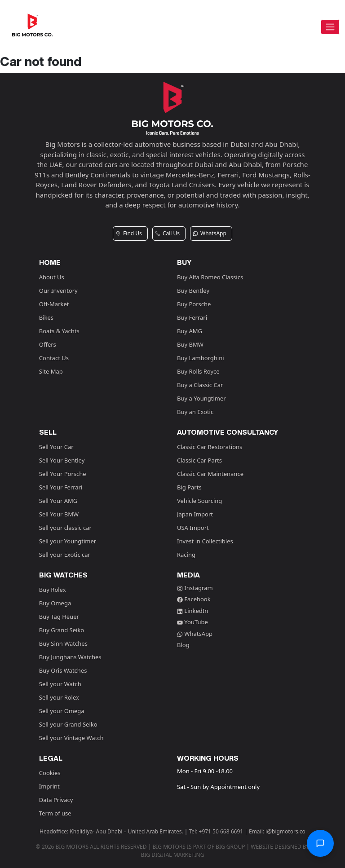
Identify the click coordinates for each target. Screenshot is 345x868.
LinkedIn (192, 611)
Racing (186, 555)
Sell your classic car (65, 528)
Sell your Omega (62, 711)
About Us (52, 277)
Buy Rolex (53, 590)
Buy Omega (55, 603)
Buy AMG (190, 331)
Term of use (55, 813)
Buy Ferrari (192, 317)
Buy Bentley (193, 291)
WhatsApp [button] (210, 233)
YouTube (192, 622)
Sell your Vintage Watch (71, 738)
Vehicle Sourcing (199, 501)
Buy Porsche (194, 304)
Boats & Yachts (59, 331)
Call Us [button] (167, 233)
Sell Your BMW (59, 514)
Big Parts (189, 487)
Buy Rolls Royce (198, 371)
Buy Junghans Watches (70, 657)
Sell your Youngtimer (68, 541)
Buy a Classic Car (200, 385)
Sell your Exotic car (65, 555)
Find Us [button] (129, 233)
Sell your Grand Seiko (68, 724)
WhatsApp (195, 634)
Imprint (49, 786)
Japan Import (195, 514)
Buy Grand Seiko (62, 630)
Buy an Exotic (195, 412)
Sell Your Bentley (62, 460)
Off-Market (54, 304)
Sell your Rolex (59, 697)
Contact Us (54, 358)
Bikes (46, 317)
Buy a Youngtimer (201, 398)
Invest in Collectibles (205, 541)
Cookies (50, 773)
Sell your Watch (60, 684)
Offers (48, 344)
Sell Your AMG (58, 501)
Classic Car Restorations (210, 447)
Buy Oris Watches (63, 670)
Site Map (51, 371)
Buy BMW (190, 344)
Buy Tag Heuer (59, 617)
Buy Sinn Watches (63, 643)
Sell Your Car (56, 447)
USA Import (193, 528)
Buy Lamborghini (201, 358)
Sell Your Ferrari (61, 487)
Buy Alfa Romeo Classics (210, 277)
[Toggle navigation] (330, 27)
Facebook (194, 599)
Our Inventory (58, 291)
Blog (183, 645)
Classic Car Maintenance (210, 474)
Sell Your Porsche (63, 474)
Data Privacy (56, 800)
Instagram (195, 588)
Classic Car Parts (199, 460)
